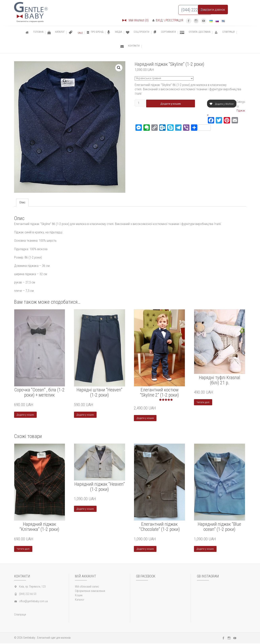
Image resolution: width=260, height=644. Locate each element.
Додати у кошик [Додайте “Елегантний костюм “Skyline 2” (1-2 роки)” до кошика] (145, 418)
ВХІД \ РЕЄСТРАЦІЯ (168, 20)
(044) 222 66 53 (28, 594)
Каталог (80, 600)
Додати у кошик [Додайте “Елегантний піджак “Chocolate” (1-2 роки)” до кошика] (145, 549)
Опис (22, 202)
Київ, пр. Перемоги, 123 (32, 587)
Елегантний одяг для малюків (54, 638)
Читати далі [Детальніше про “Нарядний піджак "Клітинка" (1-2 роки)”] (23, 549)
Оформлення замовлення (90, 592)
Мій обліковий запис (87, 587)
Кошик (79, 596)
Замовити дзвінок (213, 10)
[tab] (22, 203)
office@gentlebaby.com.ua (33, 602)
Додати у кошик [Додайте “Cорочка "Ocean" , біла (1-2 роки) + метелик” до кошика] (26, 415)
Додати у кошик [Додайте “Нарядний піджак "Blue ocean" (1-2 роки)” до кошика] (206, 549)
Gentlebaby (29, 638)
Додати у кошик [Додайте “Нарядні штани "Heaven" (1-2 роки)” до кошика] (86, 415)
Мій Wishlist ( (135, 20)
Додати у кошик (172, 104)
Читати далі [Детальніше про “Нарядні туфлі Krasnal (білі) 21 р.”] (203, 402)
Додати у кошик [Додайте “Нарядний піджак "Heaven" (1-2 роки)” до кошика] (86, 509)
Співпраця (20, 615)
